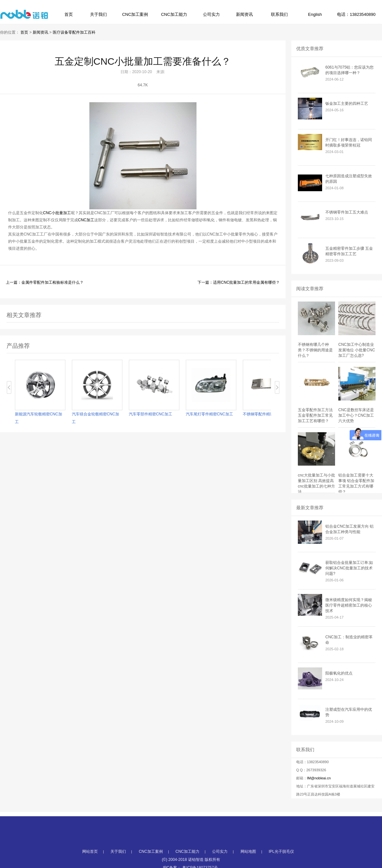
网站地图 (248, 860)
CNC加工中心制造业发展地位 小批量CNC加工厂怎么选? (357, 350)
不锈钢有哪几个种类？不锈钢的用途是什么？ (315, 350)
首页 (69, 14)
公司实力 (211, 14)
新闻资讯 (244, 14)
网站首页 (90, 860)
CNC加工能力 (174, 14)
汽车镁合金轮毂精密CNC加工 (96, 418)
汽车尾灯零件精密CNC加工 (210, 414)
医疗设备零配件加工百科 (74, 32)
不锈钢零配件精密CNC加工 (267, 414)
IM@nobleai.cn (319, 778)
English (315, 14)
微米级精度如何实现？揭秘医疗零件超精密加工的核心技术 (349, 605)
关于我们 (98, 14)
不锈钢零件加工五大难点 (347, 212)
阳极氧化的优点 (339, 673)
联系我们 (279, 14)
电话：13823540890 (356, 14)
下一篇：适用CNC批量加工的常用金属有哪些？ (239, 282)
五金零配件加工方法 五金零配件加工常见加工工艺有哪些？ (315, 415)
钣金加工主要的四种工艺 (347, 104)
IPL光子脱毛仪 (281, 860)
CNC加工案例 (135, 14)
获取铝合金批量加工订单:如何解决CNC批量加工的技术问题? (349, 568)
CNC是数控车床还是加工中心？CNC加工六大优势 (356, 415)
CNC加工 (86, 220)
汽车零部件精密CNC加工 (151, 414)
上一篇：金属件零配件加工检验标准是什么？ (45, 282)
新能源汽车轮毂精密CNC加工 (39, 418)
